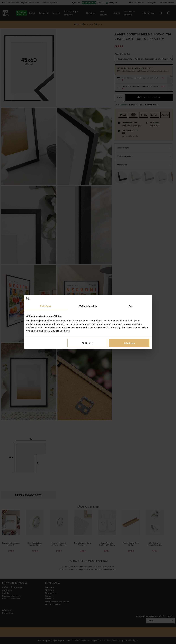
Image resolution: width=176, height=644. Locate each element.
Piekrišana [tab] (45, 306)
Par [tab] (130, 306)
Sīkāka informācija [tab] (88, 306)
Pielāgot (88, 343)
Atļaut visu (129, 343)
